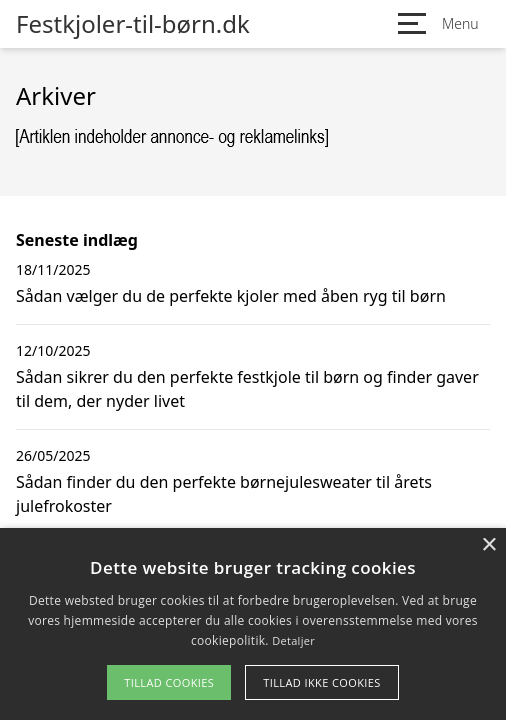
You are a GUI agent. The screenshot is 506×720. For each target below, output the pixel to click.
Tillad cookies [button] (169, 682)
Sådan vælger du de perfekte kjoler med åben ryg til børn (231, 296)
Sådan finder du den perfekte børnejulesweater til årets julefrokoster (224, 494)
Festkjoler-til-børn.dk (133, 24)
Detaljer (293, 640)
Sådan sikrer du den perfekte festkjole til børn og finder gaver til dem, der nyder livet (247, 389)
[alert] (253, 624)
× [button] (488, 545)
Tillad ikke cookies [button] (322, 682)
